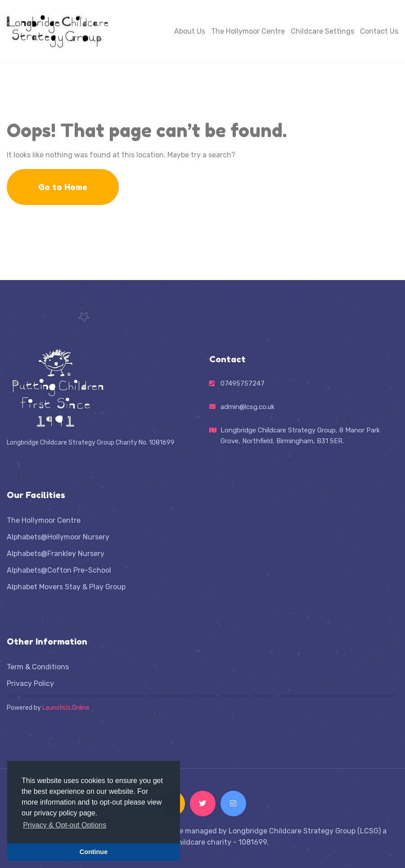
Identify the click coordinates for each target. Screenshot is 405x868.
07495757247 (243, 383)
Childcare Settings (322, 31)
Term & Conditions (38, 667)
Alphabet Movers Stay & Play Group (66, 587)
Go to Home (63, 187)
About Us (190, 31)
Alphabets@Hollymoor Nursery (58, 537)
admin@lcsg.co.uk (247, 407)
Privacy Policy (30, 683)
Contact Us (379, 31)
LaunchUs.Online (66, 708)
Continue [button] (94, 852)
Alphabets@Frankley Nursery (56, 554)
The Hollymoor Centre (248, 31)
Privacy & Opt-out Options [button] (65, 825)
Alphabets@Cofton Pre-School (59, 570)
